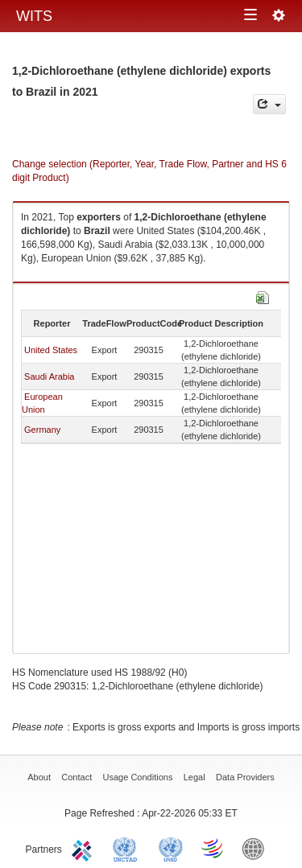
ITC (85, 848)
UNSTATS (171, 848)
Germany (42, 430)
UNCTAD (128, 848)
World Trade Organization (213, 848)
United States (51, 350)
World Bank (257, 848)
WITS (34, 16)
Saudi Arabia (49, 376)
